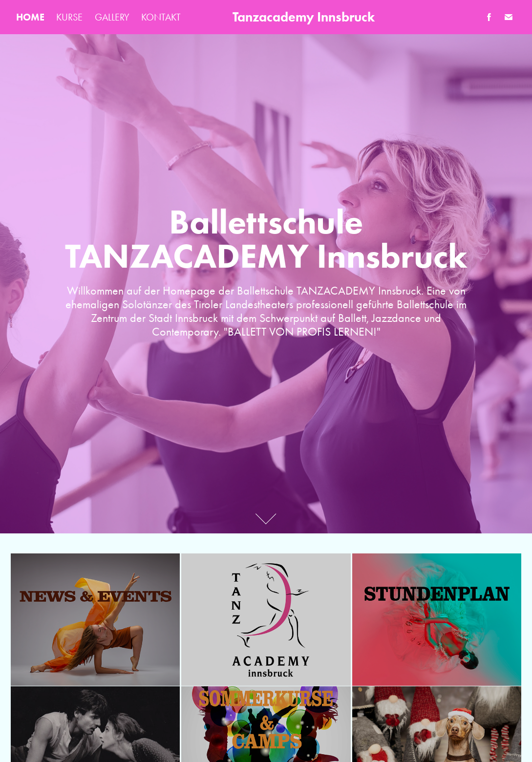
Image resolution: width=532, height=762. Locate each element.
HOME (30, 17)
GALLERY (112, 17)
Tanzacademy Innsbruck (304, 17)
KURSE (69, 17)
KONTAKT (161, 17)
